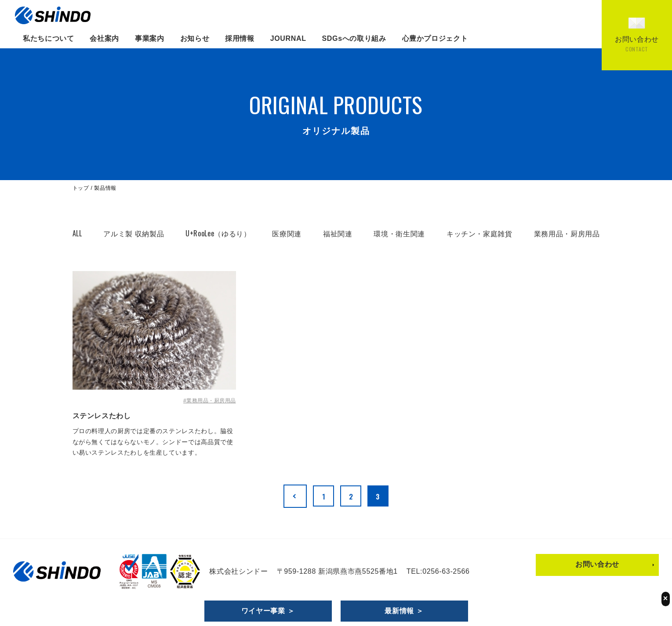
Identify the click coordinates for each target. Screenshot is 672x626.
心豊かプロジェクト (435, 38)
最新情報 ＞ (404, 611)
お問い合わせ (597, 564)
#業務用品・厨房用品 (209, 401)
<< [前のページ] (291, 496)
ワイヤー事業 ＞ (268, 611)
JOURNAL (288, 38)
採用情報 (240, 38)
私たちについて (48, 38)
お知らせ (195, 38)
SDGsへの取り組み (354, 38)
